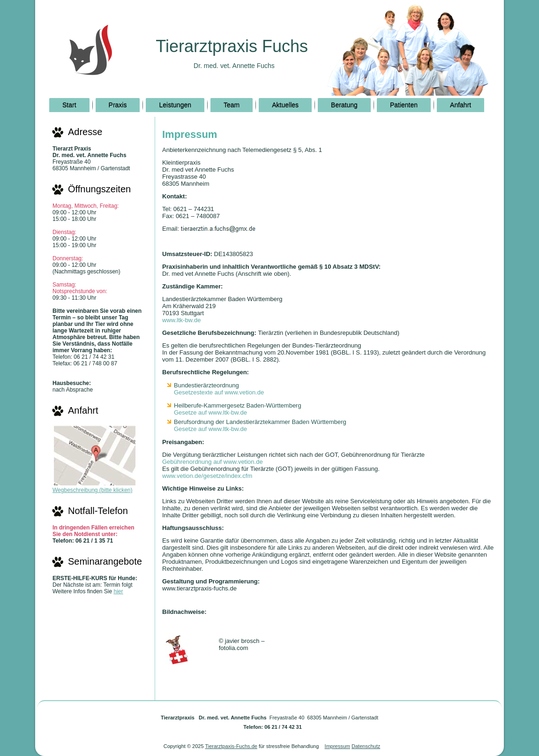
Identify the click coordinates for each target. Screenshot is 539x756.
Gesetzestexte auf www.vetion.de (219, 392)
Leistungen (175, 105)
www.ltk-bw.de (181, 320)
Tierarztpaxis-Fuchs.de (231, 746)
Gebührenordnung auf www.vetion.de (213, 462)
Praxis (118, 105)
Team (232, 105)
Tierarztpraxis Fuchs (232, 46)
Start (69, 105)
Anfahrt (460, 105)
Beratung (344, 105)
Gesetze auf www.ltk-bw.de (210, 412)
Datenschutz (366, 746)
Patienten (404, 105)
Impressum (337, 746)
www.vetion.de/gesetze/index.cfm (207, 476)
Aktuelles (285, 105)
